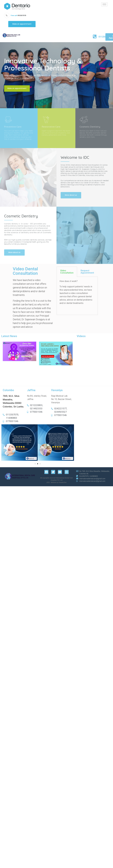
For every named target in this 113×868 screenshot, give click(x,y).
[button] (22, 24)
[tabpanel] (77, 296)
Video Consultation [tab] (67, 272)
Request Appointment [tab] (87, 272)
